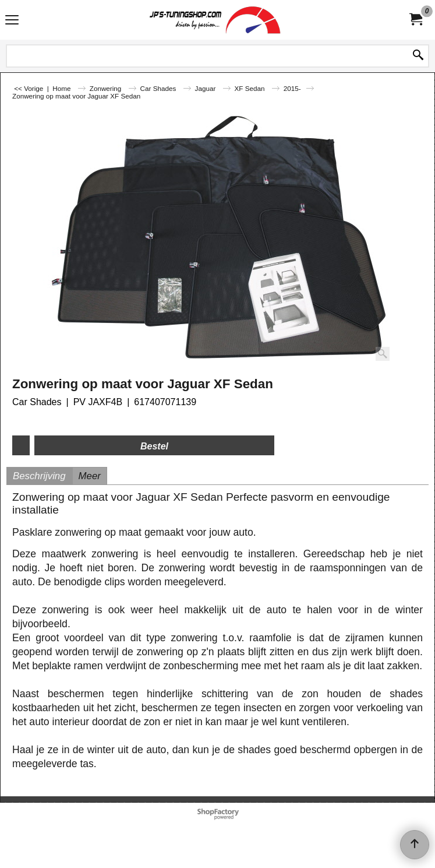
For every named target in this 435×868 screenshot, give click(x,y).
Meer (90, 476)
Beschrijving (39, 476)
